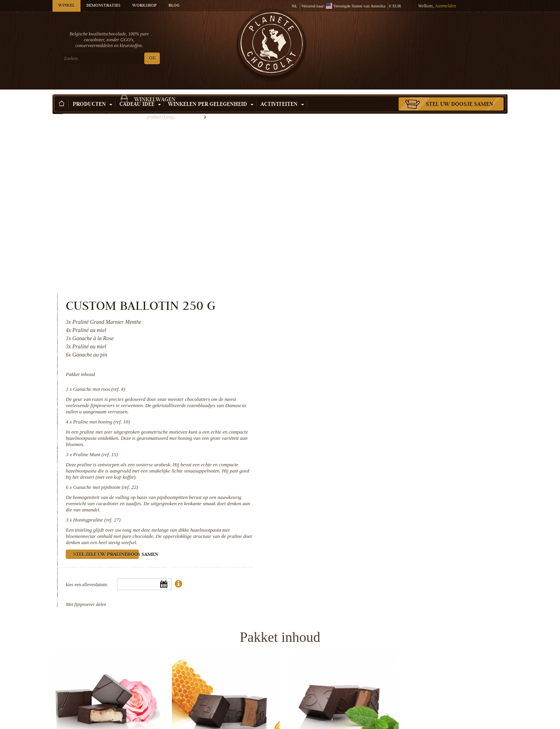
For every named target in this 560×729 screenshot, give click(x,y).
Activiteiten (282, 93)
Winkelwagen (451, 37)
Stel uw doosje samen (459, 93)
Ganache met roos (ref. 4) (360, 209)
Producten (93, 93)
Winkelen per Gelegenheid (211, 93)
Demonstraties (103, 6)
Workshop (144, 6)
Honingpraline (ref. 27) (358, 340)
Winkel (66, 6)
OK (144, 59)
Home (58, 107)
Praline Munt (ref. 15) (356, 275)
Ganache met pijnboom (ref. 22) (367, 307)
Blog (174, 6)
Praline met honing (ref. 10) (362, 242)
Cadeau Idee (140, 93)
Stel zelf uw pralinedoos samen (367, 375)
